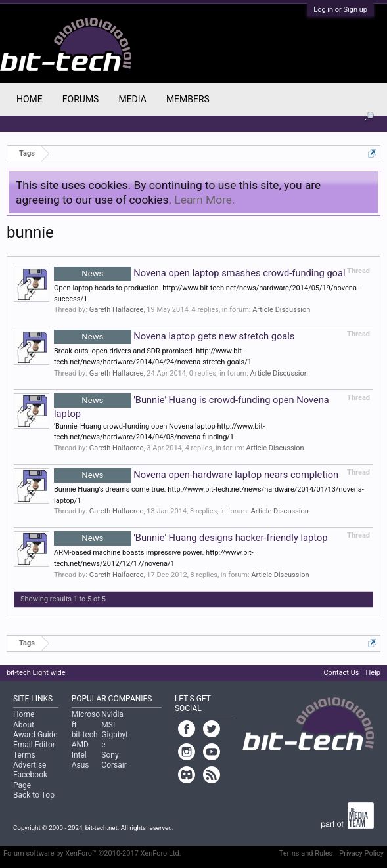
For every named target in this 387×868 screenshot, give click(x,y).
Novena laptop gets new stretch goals (174, 336)
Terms (24, 755)
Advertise (30, 765)
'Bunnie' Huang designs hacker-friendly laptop (191, 538)
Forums (81, 99)
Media (132, 99)
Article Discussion (281, 310)
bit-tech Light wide (36, 673)
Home (30, 99)
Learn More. (204, 200)
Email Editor (34, 745)
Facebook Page (30, 780)
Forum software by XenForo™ (92, 853)
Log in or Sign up (340, 10)
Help (373, 673)
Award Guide (35, 735)
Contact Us (341, 673)
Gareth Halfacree (117, 310)
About (24, 725)
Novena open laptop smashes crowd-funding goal (200, 273)
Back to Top (34, 795)
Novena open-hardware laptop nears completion (196, 475)
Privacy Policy (361, 853)
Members (188, 99)
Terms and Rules (306, 853)
